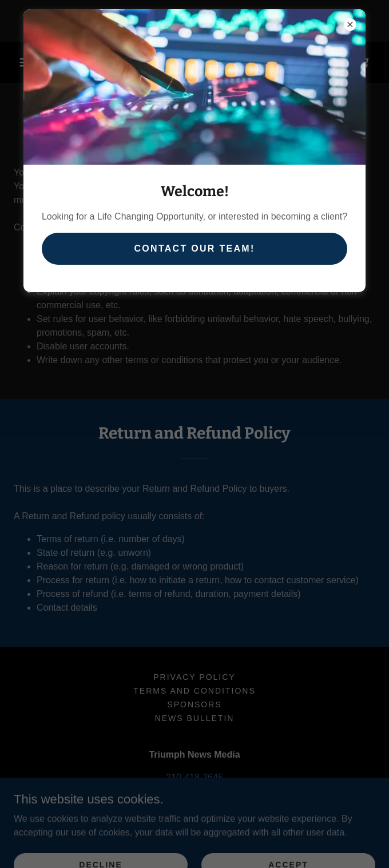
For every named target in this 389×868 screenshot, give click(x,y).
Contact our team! (194, 248)
